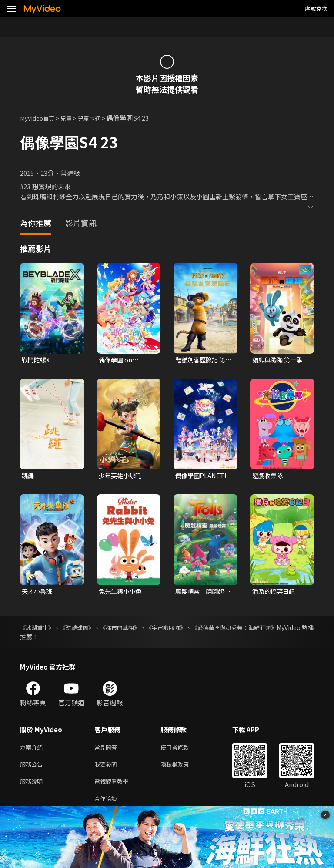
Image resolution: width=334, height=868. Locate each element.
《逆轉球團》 (86, 629)
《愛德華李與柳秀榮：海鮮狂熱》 (268, 629)
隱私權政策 (182, 768)
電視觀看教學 (114, 786)
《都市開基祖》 (137, 629)
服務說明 (33, 786)
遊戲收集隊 (269, 477)
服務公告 (33, 768)
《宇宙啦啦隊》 (190, 629)
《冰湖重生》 (38, 629)
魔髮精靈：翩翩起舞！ (201, 593)
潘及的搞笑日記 (275, 593)
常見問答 (107, 749)
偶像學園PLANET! (202, 477)
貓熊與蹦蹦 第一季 (279, 360)
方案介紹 (33, 749)
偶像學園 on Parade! (116, 360)
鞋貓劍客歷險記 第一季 (202, 360)
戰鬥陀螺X (37, 360)
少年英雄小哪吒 (122, 477)
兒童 (72, 118)
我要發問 (107, 768)
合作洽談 (107, 804)
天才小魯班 (38, 593)
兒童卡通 (98, 118)
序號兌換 (316, 8)
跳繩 (28, 477)
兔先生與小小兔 (122, 593)
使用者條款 (182, 749)
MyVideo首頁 (40, 118)
